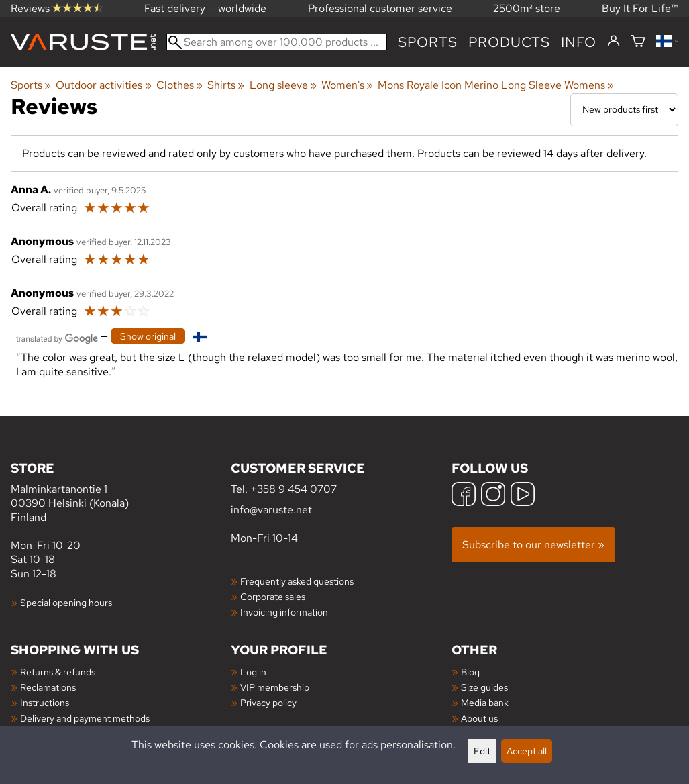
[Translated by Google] (57, 337)
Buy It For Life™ (640, 8)
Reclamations (48, 687)
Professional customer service (380, 8)
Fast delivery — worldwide (205, 8)
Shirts (226, 85)
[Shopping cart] (638, 42)
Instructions (45, 702)
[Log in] (614, 42)
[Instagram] (493, 496)
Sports (428, 42)
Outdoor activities (103, 85)
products (509, 42)
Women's (347, 85)
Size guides (484, 687)
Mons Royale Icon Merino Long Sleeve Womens (496, 85)
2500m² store (527, 8)
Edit (482, 751)
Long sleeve (283, 85)
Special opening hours (66, 602)
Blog (470, 672)
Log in (253, 672)
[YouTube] (523, 496)
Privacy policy (268, 702)
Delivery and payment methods (85, 718)
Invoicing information (284, 612)
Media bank (485, 702)
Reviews (57, 8)
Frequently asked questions (297, 581)
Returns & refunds (58, 672)
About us (479, 718)
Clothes (179, 85)
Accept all (527, 751)
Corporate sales (273, 596)
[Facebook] (464, 496)
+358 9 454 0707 (294, 489)
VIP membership (275, 687)
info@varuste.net (271, 510)
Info (579, 42)
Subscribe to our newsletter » (533, 545)
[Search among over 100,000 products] (277, 42)
